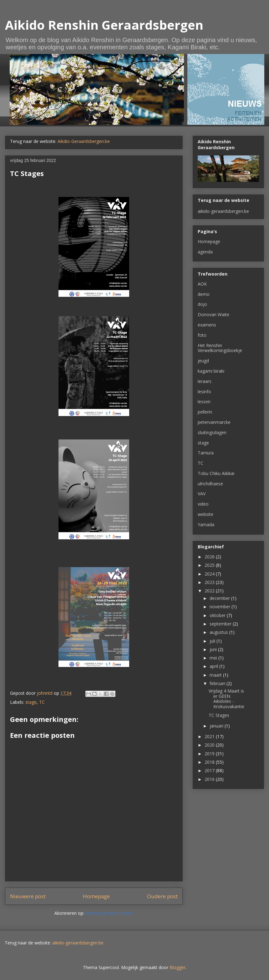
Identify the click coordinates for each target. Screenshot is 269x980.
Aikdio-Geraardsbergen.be (84, 141)
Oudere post (162, 896)
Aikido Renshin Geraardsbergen (104, 25)
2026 (210, 557)
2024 (210, 574)
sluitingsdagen (212, 432)
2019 (210, 754)
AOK (202, 284)
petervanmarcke (214, 422)
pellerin (205, 412)
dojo (202, 304)
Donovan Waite (213, 314)
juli (213, 641)
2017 (210, 770)
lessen (204, 402)
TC (42, 702)
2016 (210, 779)
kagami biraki (211, 371)
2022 (210, 591)
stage (31, 702)
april (214, 666)
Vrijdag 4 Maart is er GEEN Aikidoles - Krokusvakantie (226, 699)
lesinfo (204, 392)
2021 (210, 736)
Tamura (206, 453)
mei (214, 658)
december (220, 598)
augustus (219, 632)
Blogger (178, 967)
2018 (210, 762)
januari (217, 726)
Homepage (96, 896)
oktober (218, 615)
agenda (205, 252)
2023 (210, 582)
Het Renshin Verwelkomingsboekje (220, 348)
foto (202, 335)
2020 (210, 745)
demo (204, 294)
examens (207, 325)
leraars (205, 381)
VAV (202, 494)
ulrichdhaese (210, 484)
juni (214, 649)
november (221, 607)
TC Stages (219, 715)
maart (216, 675)
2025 (210, 565)
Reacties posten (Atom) (109, 913)
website (206, 514)
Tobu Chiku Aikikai (216, 473)
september (221, 624)
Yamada (206, 524)
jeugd (203, 361)
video (203, 504)
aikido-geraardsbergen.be (223, 211)
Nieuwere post (28, 896)
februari (218, 683)
